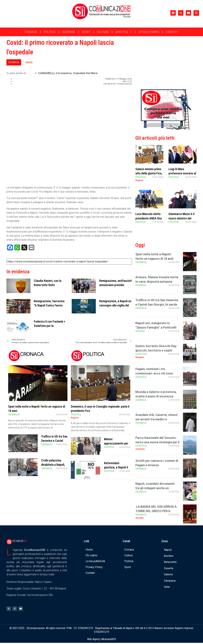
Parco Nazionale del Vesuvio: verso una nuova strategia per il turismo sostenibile (157, 442)
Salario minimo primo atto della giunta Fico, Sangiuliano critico (149, 173)
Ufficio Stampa (149, 32)
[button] (196, 13)
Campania (170, 581)
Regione (75, 418)
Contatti (172, 32)
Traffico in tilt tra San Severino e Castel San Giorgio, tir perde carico (157, 304)
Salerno (168, 574)
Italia (167, 587)
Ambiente (140, 449)
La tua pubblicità (95, 561)
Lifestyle (124, 32)
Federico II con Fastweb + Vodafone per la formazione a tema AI (50, 326)
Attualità (139, 518)
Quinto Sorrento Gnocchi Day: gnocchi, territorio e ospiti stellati (156, 350)
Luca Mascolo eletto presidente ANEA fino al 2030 (149, 218)
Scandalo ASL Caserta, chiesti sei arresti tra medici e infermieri (157, 419)
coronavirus (64, 73)
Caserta (169, 568)
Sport (86, 32)
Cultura (103, 32)
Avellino (169, 556)
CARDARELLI (46, 73)
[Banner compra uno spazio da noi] (166, 129)
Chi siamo (91, 555)
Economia (69, 32)
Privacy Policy (94, 567)
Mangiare (140, 357)
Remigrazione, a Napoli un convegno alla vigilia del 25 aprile (115, 305)
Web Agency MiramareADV (102, 640)
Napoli (168, 550)
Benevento (170, 562)
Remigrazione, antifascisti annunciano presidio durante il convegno (115, 285)
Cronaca (31, 32)
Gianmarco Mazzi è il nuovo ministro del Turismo (181, 218)
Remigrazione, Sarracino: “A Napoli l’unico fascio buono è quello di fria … (49, 305)
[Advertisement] (166, 62)
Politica (50, 32)
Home (89, 550)
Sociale (140, 331)
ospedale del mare (85, 73)
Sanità (29, 62)
